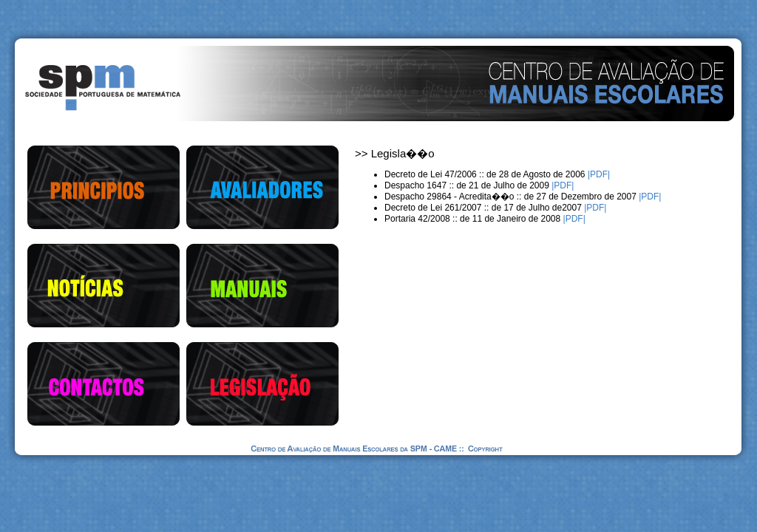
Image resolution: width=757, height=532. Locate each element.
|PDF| (598, 174)
